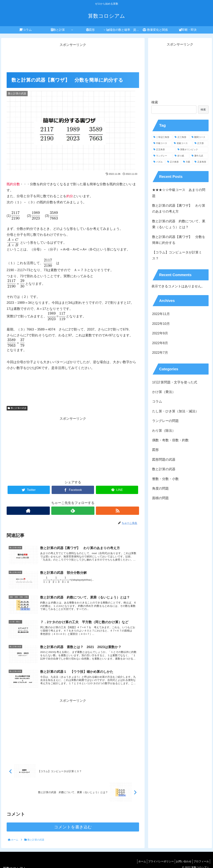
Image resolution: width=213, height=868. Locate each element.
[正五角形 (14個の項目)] (163, 150)
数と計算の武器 (17, 408)
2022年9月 (160, 333)
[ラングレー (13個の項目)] (162, 156)
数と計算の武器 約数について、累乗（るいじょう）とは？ (179, 224)
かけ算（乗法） (164, 392)
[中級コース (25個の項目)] (162, 143)
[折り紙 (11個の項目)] (181, 156)
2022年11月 (161, 314)
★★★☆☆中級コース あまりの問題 (179, 193)
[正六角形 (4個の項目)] (173, 162)
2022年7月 (160, 353)
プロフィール (200, 861)
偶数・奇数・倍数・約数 (170, 440)
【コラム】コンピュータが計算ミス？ (177, 255)
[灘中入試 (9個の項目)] (199, 156)
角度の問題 (160, 488)
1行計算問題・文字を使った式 (175, 382)
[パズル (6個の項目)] (158, 162)
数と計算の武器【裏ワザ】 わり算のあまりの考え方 (179, 208)
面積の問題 (160, 498)
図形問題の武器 (164, 460)
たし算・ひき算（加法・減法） (175, 411)
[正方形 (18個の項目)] (201, 143)
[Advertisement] (73, 57)
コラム (157, 401)
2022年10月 (161, 324)
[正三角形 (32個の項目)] (181, 137)
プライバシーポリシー (156, 861)
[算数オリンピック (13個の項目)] (192, 150)
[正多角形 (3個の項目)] (200, 162)
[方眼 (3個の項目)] (187, 162)
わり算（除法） (164, 431)
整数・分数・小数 (165, 479)
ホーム (136, 861)
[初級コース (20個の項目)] (182, 143)
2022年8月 (160, 343)
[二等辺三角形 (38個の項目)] (162, 137)
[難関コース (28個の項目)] (199, 137)
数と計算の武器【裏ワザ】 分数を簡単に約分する (179, 240)
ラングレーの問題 (165, 421)
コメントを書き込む (73, 827)
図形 (155, 450)
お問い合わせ (181, 861)
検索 (155, 102)
